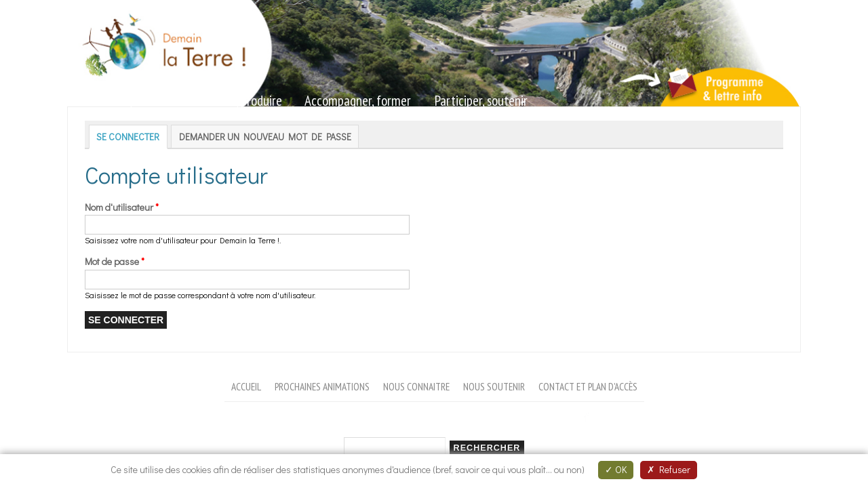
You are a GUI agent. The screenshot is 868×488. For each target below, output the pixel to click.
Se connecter (132, 137)
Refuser (669, 469)
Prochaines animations (322, 386)
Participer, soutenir (481, 101)
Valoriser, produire (238, 101)
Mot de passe (115, 261)
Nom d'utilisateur (122, 207)
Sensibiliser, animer (122, 101)
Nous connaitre (416, 386)
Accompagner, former (358, 101)
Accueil (246, 386)
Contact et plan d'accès (588, 386)
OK (616, 469)
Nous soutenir (494, 386)
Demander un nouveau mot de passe (265, 137)
